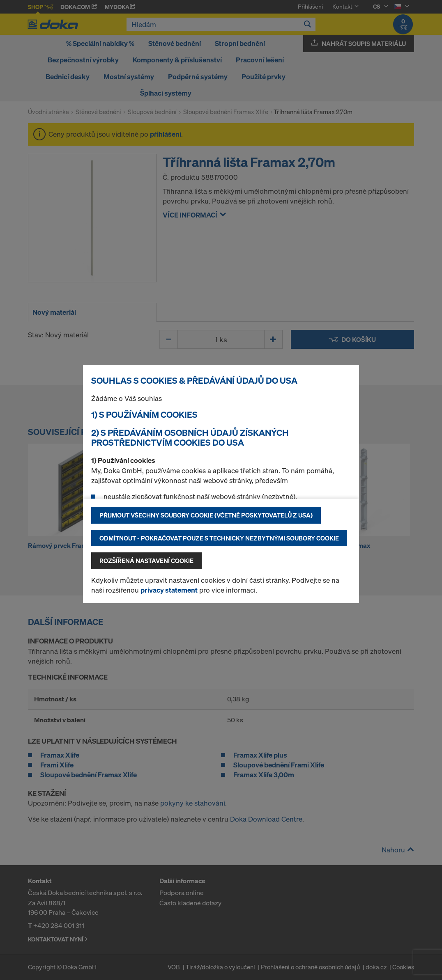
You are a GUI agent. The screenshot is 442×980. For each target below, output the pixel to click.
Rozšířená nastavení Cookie (146, 561)
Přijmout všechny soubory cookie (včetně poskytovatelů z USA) (206, 515)
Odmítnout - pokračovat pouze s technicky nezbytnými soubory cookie (219, 538)
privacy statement (169, 590)
